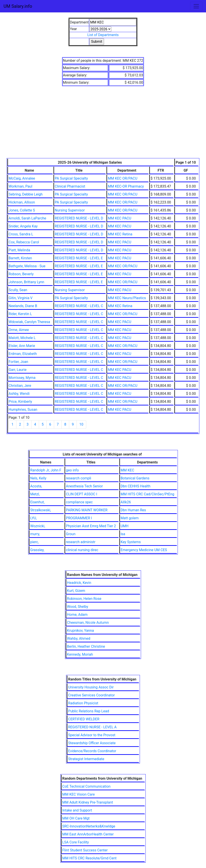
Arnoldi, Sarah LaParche (27, 218)
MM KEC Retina (120, 234)
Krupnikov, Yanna (80, 631)
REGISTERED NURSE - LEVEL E (79, 258)
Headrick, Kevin (79, 583)
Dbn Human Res (133, 510)
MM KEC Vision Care (78, 794)
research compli (78, 478)
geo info (72, 470)
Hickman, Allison (22, 202)
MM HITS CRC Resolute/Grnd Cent (89, 858)
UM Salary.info (18, 6)
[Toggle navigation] (196, 6)
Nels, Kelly (38, 478)
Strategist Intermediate (86, 759)
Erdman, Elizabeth (23, 354)
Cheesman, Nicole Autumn (88, 623)
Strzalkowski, (40, 510)
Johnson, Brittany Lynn (26, 282)
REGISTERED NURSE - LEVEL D (79, 218)
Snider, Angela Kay (23, 226)
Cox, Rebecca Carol (24, 242)
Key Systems (131, 542)
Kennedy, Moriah (80, 654)
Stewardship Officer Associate (92, 743)
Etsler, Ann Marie (22, 346)
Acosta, (36, 486)
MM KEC (127, 470)
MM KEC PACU (120, 218)
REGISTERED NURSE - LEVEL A (92, 727)
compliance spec (79, 502)
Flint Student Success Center (85, 850)
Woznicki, (38, 526)
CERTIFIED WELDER (84, 719)
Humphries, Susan (23, 410)
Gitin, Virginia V (21, 298)
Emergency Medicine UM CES (144, 550)
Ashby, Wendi (19, 394)
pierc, (34, 542)
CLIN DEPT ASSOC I (81, 494)
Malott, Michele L (22, 338)
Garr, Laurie (18, 370)
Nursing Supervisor (70, 210)
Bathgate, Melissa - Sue (27, 266)
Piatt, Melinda (19, 250)
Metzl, (35, 494)
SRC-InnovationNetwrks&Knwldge (89, 826)
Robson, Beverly (21, 274)
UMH (125, 526)
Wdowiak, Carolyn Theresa (29, 322)
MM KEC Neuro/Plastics (127, 298)
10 (81, 424)
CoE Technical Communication (86, 786)
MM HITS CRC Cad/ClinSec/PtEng (147, 494)
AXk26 (126, 502)
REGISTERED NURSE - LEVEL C (79, 306)
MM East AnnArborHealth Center (88, 834)
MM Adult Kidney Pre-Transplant (88, 802)
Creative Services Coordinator (91, 695)
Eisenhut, (37, 502)
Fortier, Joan (18, 362)
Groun (71, 534)
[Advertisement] (103, 125)
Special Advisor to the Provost (92, 735)
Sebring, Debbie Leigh (26, 194)
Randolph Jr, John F (46, 470)
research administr (81, 542)
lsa (123, 534)
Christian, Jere (20, 386)
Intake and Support (77, 810)
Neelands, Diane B (23, 306)
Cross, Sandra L (21, 234)
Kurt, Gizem (76, 591)
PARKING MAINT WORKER (87, 510)
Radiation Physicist (83, 703)
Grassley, (37, 550)
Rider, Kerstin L (20, 314)
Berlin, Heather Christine (86, 646)
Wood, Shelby (78, 607)
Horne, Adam (77, 615)
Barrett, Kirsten (20, 258)
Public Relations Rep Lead (88, 711)
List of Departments (103, 35)
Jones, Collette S (22, 210)
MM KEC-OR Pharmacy (126, 186)
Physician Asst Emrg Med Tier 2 (91, 526)
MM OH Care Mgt (76, 818)
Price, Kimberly (20, 402)
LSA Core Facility (76, 842)
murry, (35, 534)
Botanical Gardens (135, 478)
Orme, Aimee (19, 330)
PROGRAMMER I (79, 518)
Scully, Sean (18, 290)
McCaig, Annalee (22, 178)
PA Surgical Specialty (71, 178)
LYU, (33, 518)
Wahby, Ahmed (79, 638)
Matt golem (130, 518)
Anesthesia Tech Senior (84, 486)
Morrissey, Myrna (22, 378)
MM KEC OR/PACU (123, 178)
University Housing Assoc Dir (91, 687)
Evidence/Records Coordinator (92, 751)
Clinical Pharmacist (70, 186)
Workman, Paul (21, 186)
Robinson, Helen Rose (84, 599)
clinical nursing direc (82, 550)
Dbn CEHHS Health (136, 486)
